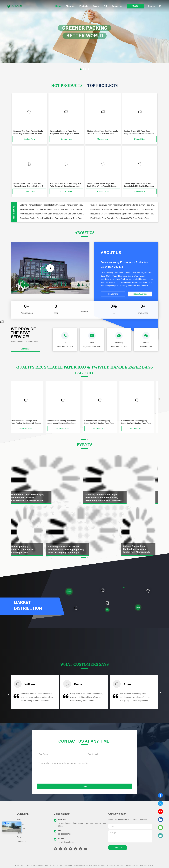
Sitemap (29, 865)
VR (106, 6)
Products (84, 6)
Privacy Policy (19, 865)
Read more (113, 294)
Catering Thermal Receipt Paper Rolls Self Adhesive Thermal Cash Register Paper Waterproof (52, 205)
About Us (70, 6)
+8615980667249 (119, 346)
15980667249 (146, 346)
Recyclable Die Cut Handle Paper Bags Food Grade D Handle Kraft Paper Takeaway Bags (123, 214)
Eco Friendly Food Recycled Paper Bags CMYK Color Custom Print (120, 218)
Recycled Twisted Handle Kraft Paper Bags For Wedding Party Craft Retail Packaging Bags (52, 209)
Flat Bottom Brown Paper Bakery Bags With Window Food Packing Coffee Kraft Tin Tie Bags (123, 209)
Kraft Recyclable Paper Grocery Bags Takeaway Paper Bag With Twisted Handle (52, 214)
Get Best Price (29, 429)
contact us (118, 848)
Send (84, 786)
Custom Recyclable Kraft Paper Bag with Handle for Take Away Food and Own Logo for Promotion (123, 205)
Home (58, 6)
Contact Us (117, 6)
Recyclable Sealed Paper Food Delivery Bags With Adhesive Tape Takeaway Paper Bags (52, 218)
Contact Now (29, 139)
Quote (135, 6)
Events (96, 6)
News (19, 833)
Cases (20, 837)
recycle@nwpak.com (66, 842)
